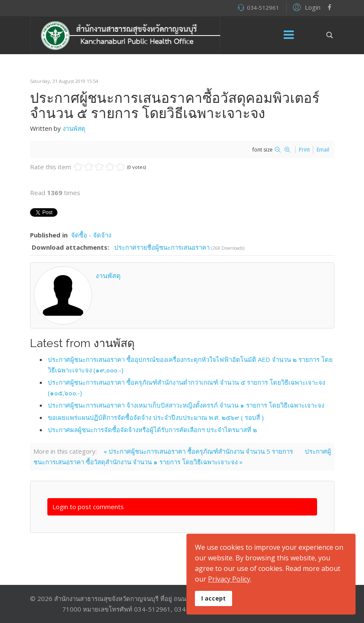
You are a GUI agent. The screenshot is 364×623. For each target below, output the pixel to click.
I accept (213, 598)
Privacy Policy (229, 579)
